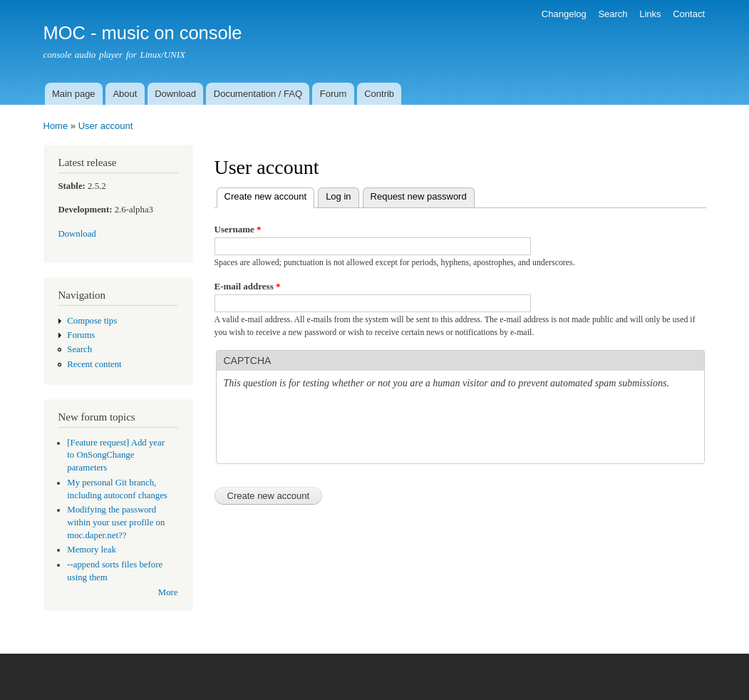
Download (175, 94)
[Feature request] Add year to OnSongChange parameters (116, 455)
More (168, 592)
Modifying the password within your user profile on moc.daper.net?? (116, 523)
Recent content (94, 364)
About (125, 94)
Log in (338, 196)
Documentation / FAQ (258, 94)
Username (238, 229)
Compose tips (92, 321)
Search (613, 14)
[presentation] (332, 428)
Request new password (419, 196)
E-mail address (248, 286)
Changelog (564, 14)
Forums (81, 335)
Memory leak (92, 550)
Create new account (270, 195)
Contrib (379, 94)
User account (106, 126)
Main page (74, 94)
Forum (334, 94)
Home (56, 126)
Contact (689, 14)
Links (650, 14)
